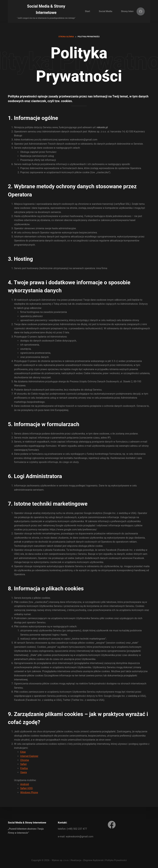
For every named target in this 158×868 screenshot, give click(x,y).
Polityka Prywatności (116, 860)
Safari (23, 764)
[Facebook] (141, 12)
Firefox (24, 768)
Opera (23, 772)
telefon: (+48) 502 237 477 (72, 829)
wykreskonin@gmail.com (79, 837)
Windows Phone (29, 792)
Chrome (25, 760)
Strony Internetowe (131, 11)
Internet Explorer (29, 756)
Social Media (106, 11)
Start (88, 11)
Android (25, 784)
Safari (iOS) (26, 788)
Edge (23, 752)
